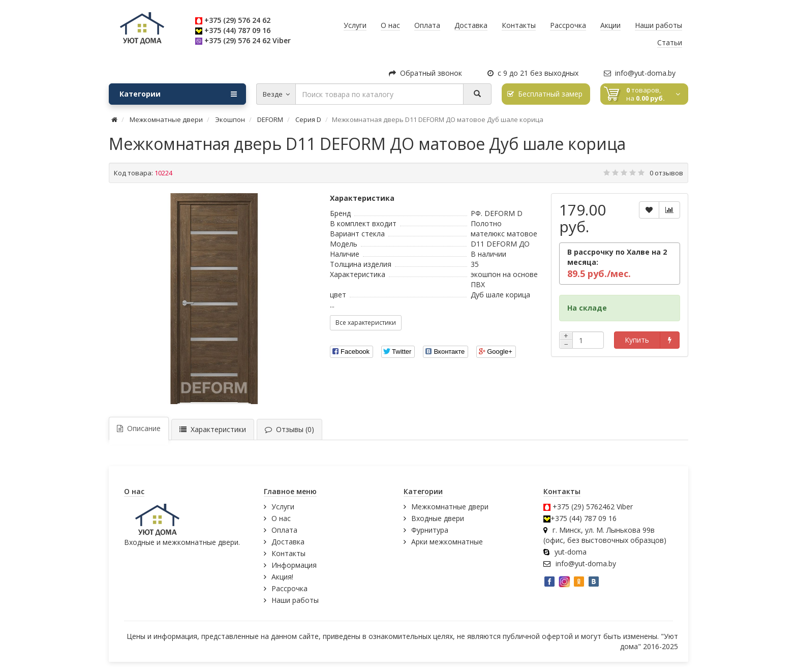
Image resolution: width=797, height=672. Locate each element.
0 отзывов (666, 173)
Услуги (283, 507)
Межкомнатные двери (450, 507)
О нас (281, 518)
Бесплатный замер (545, 94)
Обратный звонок (425, 73)
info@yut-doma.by (640, 73)
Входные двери (438, 518)
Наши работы (295, 600)
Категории (178, 94)
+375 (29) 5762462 (584, 507)
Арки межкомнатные (447, 542)
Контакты (288, 553)
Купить (637, 340)
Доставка (288, 542)
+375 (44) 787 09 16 (237, 30)
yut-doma (571, 552)
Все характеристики (366, 323)
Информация (294, 565)
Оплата (284, 530)
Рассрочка (289, 588)
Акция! (282, 577)
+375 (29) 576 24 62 (237, 20)
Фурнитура (430, 530)
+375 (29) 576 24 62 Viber (248, 40)
